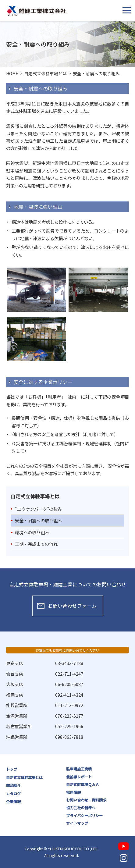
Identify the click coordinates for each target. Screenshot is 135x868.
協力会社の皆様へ (81, 808)
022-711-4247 (69, 674)
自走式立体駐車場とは (24, 777)
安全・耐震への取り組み (38, 520)
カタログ (13, 794)
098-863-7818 (69, 737)
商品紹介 (13, 785)
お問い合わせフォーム (72, 606)
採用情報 (73, 792)
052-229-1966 (69, 726)
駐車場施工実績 (79, 769)
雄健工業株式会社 (37, 11)
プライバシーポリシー (84, 816)
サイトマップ (77, 823)
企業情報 (13, 802)
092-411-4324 (69, 695)
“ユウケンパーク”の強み (38, 509)
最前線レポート (79, 777)
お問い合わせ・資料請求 (86, 800)
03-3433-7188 (69, 663)
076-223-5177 (69, 716)
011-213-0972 (69, 705)
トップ (12, 769)
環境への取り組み (32, 532)
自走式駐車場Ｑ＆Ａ (83, 784)
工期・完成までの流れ (36, 544)
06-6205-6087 (69, 684)
